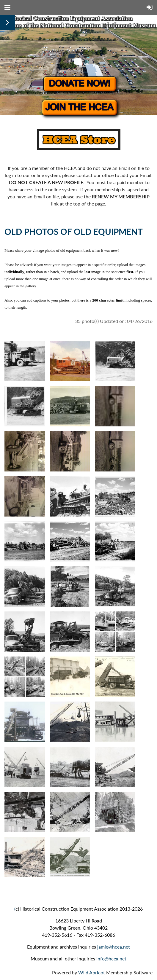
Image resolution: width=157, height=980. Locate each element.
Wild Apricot (92, 972)
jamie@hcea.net (114, 947)
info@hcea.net (111, 959)
